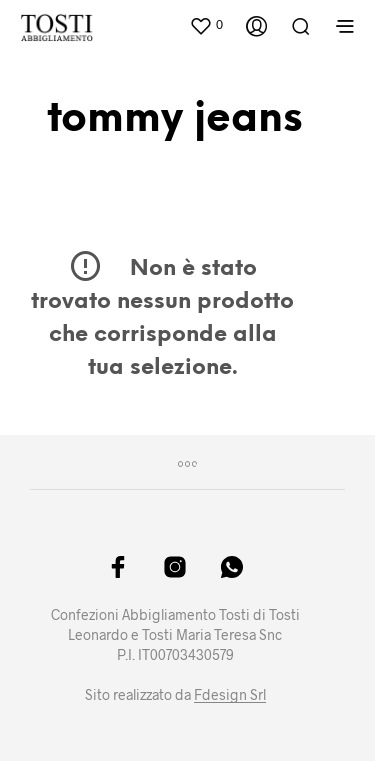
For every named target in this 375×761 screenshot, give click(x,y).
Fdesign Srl (230, 695)
